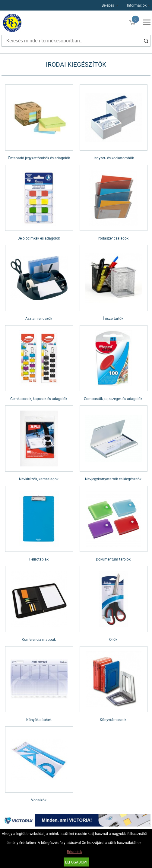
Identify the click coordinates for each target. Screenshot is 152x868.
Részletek (74, 851)
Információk (137, 5)
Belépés (108, 5)
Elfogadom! (76, 862)
